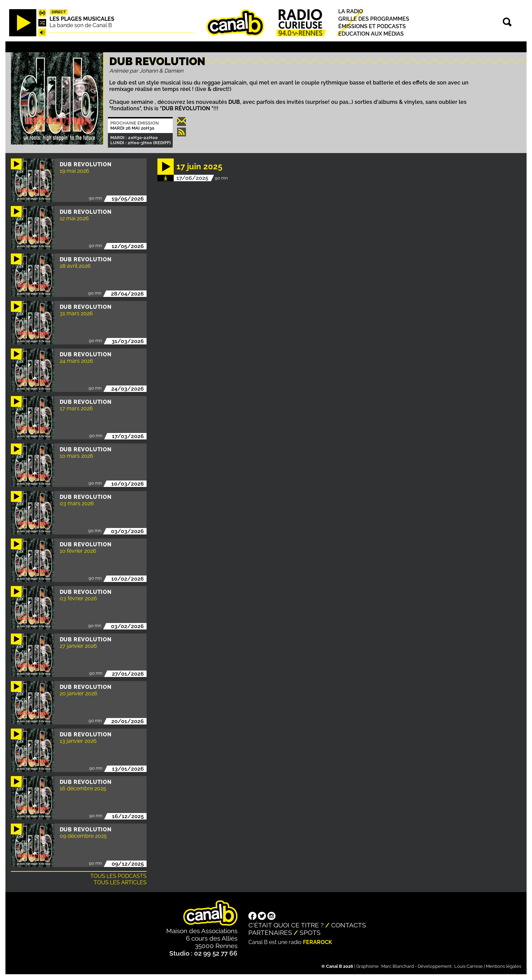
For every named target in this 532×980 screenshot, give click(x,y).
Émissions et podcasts (372, 26)
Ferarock (318, 942)
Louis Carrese (469, 966)
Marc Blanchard (398, 966)
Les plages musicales (82, 19)
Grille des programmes (374, 19)
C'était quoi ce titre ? (286, 925)
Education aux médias (371, 34)
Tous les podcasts (118, 876)
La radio (351, 11)
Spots (310, 932)
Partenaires (270, 932)
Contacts (349, 925)
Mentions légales (503, 966)
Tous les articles (120, 882)
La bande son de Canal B (81, 25)
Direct (59, 12)
